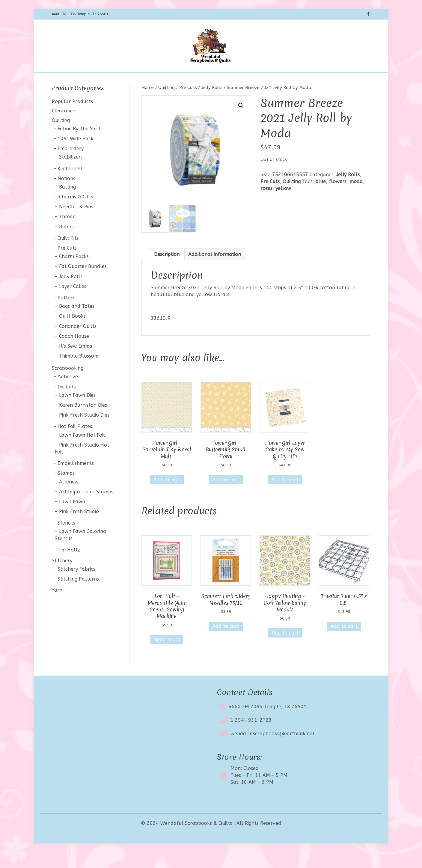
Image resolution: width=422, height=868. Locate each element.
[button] (241, 121)
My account (293, 80)
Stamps (66, 489)
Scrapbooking (68, 384)
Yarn (57, 606)
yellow (283, 204)
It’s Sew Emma (76, 362)
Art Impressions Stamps (86, 507)
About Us (235, 80)
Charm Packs (74, 272)
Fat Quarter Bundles (83, 282)
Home (110, 80)
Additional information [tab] (215, 270)
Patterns (68, 313)
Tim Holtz (69, 565)
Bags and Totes (77, 322)
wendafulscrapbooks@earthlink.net (272, 749)
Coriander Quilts (78, 342)
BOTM (150, 80)
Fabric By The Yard (79, 144)
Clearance (205, 80)
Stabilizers (71, 173)
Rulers (66, 242)
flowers (338, 197)
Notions (66, 194)
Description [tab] (167, 270)
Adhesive (68, 392)
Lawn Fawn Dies (77, 411)
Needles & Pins (76, 223)
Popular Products (72, 117)
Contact (262, 80)
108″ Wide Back (76, 154)
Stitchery (62, 576)
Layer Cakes (73, 302)
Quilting (166, 103)
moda (356, 197)
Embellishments (76, 479)
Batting (67, 202)
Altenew (69, 497)
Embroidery (71, 164)
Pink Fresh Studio (79, 527)
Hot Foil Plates (75, 442)
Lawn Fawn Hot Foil (82, 451)
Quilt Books (72, 332)
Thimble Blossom (79, 372)
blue (321, 197)
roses (266, 204)
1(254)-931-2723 (251, 736)
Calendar (175, 80)
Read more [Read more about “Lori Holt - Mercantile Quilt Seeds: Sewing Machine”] (167, 655)
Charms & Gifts (76, 212)
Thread (67, 232)
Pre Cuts (188, 103)
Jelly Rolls (212, 103)
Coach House (74, 352)
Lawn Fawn (72, 517)
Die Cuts (67, 402)
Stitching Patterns (78, 595)
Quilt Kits (68, 254)
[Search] (365, 79)
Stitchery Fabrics (76, 585)
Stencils (66, 539)
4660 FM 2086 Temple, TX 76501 (268, 722)
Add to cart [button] (167, 495)
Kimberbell (70, 184)
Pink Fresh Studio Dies (84, 431)
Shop (130, 80)
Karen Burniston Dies (83, 421)
